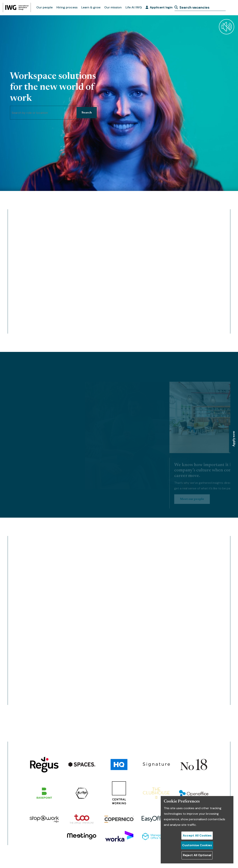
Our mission (113, 7)
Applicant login (159, 7)
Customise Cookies (197, 845)
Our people (44, 7)
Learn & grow (91, 7)
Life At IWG (134, 7)
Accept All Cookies (197, 835)
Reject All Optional (197, 855)
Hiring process (67, 7)
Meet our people (219, 499)
